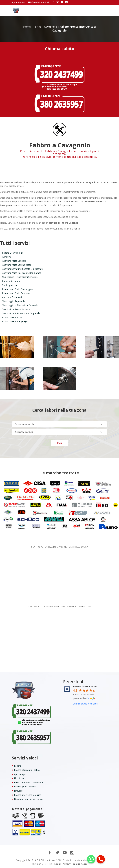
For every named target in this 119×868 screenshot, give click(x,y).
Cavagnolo (51, 27)
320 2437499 (20, 2)
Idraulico (18, 791)
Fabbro (18, 766)
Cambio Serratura (11, 281)
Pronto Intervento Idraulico (28, 795)
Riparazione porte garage (15, 321)
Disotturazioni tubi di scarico (28, 799)
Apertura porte (21, 774)
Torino (37, 27)
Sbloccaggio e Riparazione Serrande (20, 305)
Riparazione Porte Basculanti (17, 293)
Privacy (67, 864)
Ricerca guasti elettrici (25, 787)
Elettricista (19, 778)
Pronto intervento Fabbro (27, 770)
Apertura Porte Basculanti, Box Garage (22, 273)
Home (27, 27)
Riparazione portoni (12, 317)
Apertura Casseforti (12, 297)
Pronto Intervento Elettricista (29, 782)
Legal (57, 864)
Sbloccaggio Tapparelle (14, 301)
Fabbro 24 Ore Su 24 (13, 253)
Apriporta (7, 257)
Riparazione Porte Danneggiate (18, 289)
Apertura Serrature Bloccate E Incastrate (22, 269)
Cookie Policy (80, 864)
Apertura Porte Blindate (14, 261)
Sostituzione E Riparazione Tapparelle (21, 313)
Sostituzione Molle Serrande (16, 309)
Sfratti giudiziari (10, 285)
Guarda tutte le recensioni (85, 704)
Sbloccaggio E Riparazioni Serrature (20, 277)
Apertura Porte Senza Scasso (17, 265)
